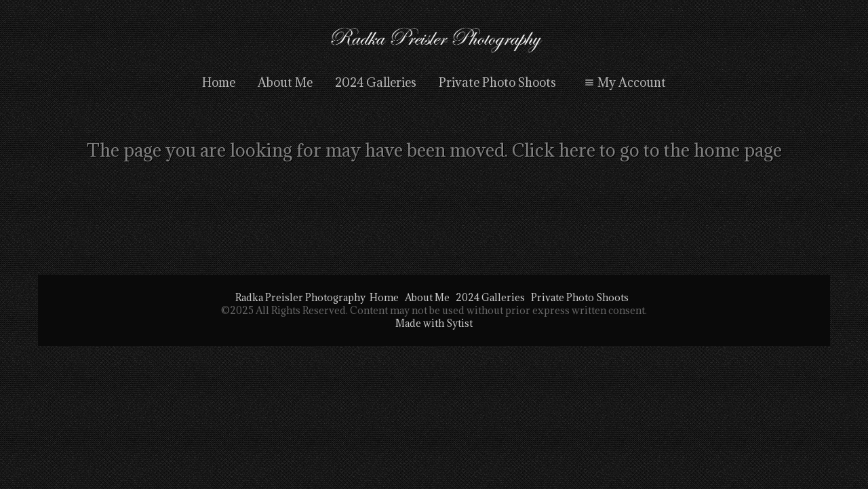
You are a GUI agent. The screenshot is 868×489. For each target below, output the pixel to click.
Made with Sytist (434, 323)
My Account (624, 82)
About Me (285, 82)
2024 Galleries (376, 82)
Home (219, 82)
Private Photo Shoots (497, 82)
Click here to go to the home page (647, 150)
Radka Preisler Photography (300, 297)
